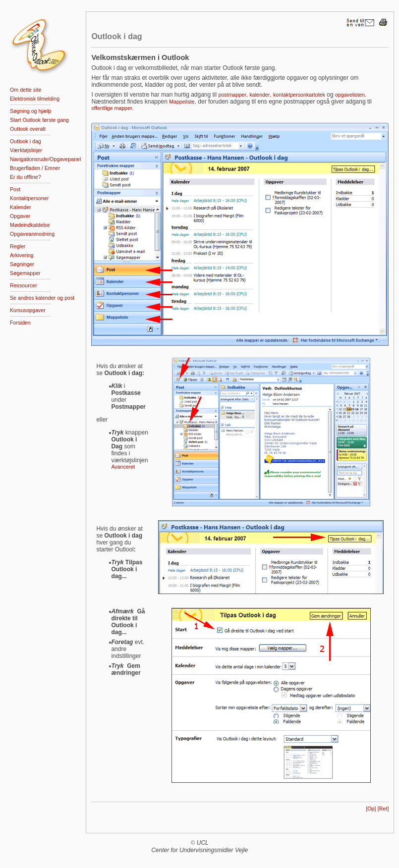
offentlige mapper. (112, 108)
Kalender (21, 207)
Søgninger (22, 264)
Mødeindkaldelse (30, 225)
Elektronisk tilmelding (35, 99)
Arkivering (22, 255)
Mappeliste (182, 102)
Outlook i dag (26, 141)
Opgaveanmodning (32, 234)
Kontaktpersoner (29, 198)
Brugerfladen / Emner (35, 168)
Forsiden (20, 323)
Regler (18, 246)
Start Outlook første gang (39, 120)
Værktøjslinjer (26, 150)
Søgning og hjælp (31, 111)
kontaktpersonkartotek (299, 95)
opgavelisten (350, 95)
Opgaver (20, 216)
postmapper (232, 95)
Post (15, 189)
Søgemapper (25, 273)
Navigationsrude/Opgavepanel (45, 159)
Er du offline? (26, 177)
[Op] (371, 809)
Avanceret (123, 467)
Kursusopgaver (28, 310)
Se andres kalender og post (42, 298)
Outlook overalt (28, 129)
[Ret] (383, 809)
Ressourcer (23, 285)
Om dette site (26, 90)
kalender (259, 95)
